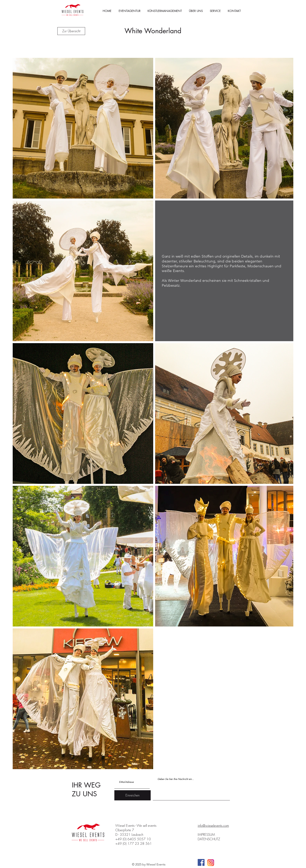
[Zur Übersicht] (71, 31)
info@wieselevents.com (213, 825)
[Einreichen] (133, 795)
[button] (215, 11)
